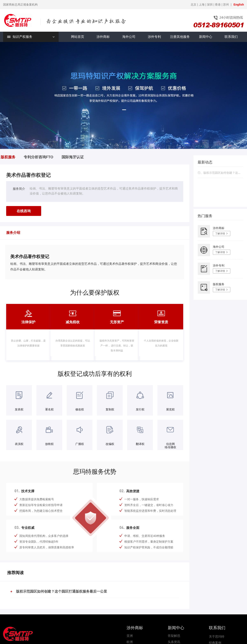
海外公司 (129, 37)
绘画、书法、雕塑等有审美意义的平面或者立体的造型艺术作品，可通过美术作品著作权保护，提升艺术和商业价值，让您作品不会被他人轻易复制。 (104, 191)
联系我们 (231, 37)
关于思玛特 (217, 636)
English (239, 5)
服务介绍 (13, 233)
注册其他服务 (180, 37)
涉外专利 (154, 37)
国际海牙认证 (73, 157)
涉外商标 (103, 37)
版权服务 (8, 157)
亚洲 (130, 636)
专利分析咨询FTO (38, 157)
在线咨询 (24, 211)
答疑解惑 (174, 636)
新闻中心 (206, 37)
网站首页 (78, 37)
